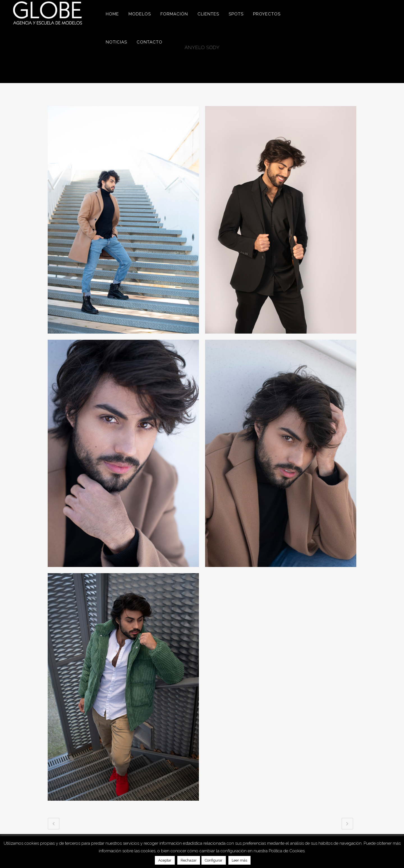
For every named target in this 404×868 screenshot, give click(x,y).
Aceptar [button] (165, 860)
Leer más (239, 860)
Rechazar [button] (189, 860)
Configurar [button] (214, 860)
